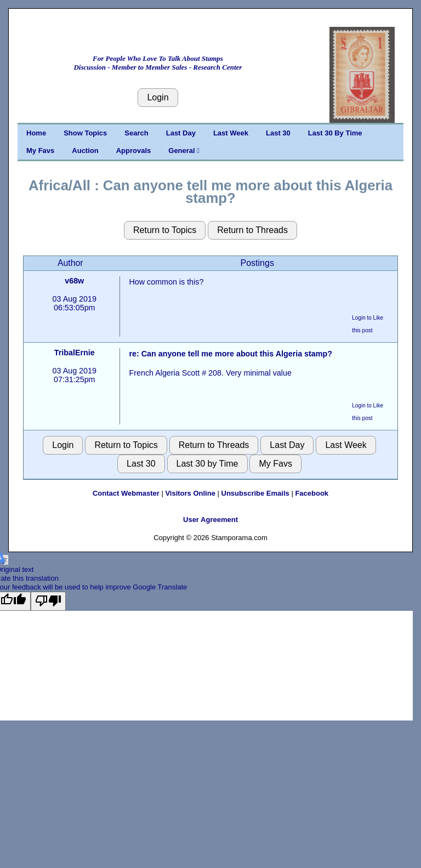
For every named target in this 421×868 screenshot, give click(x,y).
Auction (85, 151)
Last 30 (278, 133)
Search (136, 133)
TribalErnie (75, 353)
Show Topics (85, 133)
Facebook (312, 493)
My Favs (40, 151)
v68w (74, 281)
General (184, 151)
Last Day (181, 133)
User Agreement (210, 520)
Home (36, 133)
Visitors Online (190, 493)
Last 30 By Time (335, 133)
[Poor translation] (48, 601)
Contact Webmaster (126, 493)
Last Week (231, 133)
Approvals (134, 151)
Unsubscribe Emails (255, 493)
